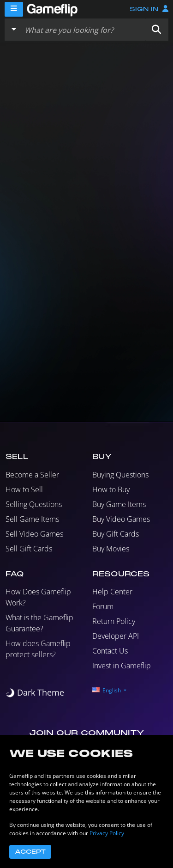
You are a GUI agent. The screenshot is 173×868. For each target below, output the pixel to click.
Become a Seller (32, 475)
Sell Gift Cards (29, 549)
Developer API (116, 636)
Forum (103, 606)
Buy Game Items (119, 504)
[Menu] (14, 9)
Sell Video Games (34, 534)
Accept (30, 852)
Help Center (112, 592)
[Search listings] (83, 30)
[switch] (35, 693)
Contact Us (110, 651)
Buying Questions (120, 475)
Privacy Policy (107, 833)
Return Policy (114, 621)
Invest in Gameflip (122, 666)
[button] (156, 30)
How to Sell (24, 489)
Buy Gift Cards (116, 534)
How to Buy (111, 489)
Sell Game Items (32, 519)
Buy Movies (111, 549)
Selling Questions (34, 504)
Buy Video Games (121, 519)
